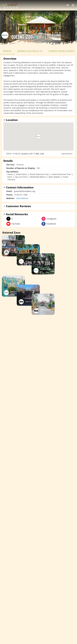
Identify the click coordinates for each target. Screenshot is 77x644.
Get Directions (67, 154)
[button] (68, 5)
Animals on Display (30, 51)
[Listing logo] (5, 35)
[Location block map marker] (38, 137)
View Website (22, 198)
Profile (7, 51)
